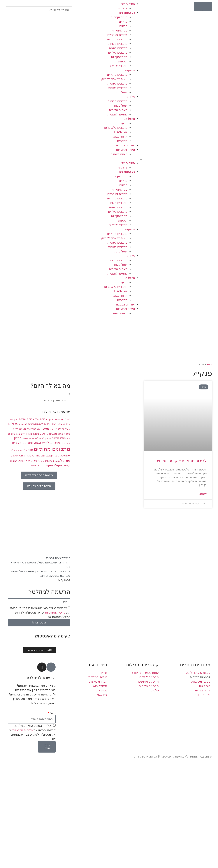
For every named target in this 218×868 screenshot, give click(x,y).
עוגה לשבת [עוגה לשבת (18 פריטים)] (62, 461)
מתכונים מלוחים (117, 44)
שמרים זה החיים (117, 35)
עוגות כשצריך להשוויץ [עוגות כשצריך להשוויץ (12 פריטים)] (31, 461)
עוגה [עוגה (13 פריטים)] (57, 455)
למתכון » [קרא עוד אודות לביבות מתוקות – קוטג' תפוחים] (203, 494)
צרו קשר (122, 8)
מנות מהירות (120, 30)
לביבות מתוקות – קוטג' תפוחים (181, 461)
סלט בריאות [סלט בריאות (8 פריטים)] (21, 450)
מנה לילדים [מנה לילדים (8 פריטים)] (26, 434)
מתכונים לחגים (118, 48)
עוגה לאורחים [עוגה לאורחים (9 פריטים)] (18, 456)
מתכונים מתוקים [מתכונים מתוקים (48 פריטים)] (52, 449)
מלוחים (130, 97)
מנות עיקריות (119, 57)
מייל (53, 713)
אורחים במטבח (125, 145)
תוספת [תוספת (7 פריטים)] (34, 466)
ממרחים (122, 141)
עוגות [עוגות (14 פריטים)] (49, 461)
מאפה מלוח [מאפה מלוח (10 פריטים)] (19, 429)
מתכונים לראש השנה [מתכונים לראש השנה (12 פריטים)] (47, 443)
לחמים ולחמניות (117, 114)
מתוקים (130, 70)
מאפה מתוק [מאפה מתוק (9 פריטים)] (64, 434)
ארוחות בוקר (119, 137)
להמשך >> (64, 580)
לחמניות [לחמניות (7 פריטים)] (24, 424)
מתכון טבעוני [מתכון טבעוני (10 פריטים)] (59, 438)
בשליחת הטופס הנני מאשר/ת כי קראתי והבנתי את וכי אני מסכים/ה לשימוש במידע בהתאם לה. (40, 612)
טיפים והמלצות (125, 150)
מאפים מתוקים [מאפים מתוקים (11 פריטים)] (48, 434)
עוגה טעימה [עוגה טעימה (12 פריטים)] (33, 456)
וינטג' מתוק (121, 92)
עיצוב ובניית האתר (201, 757)
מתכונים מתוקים (117, 39)
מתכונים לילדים (118, 53)
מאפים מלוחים (118, 110)
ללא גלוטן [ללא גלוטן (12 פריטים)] (14, 424)
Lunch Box (121, 132)
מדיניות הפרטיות (55, 612)
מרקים (123, 22)
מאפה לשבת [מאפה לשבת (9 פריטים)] (33, 429)
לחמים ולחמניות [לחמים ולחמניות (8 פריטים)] (36, 424)
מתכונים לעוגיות (117, 84)
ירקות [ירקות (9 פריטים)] (47, 424)
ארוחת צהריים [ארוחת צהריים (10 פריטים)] (27, 419)
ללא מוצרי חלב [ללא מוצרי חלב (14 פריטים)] (60, 429)
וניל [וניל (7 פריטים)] (69, 424)
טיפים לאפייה (119, 154)
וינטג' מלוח (121, 106)
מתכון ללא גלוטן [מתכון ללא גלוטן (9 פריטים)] (43, 438)
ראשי (209, 364)
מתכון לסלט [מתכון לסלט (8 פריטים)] (28, 438)
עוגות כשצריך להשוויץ (114, 79)
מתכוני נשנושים (118, 66)
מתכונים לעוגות (118, 88)
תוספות (123, 61)
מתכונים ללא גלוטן (116, 128)
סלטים (123, 26)
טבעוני (123, 123)
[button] (109, 159)
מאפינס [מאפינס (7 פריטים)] (36, 434)
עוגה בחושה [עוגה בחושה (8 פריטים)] (47, 456)
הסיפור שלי (128, 4)
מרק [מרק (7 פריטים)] (68, 438)
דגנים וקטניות (119, 17)
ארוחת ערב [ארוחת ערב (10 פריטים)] (41, 419)
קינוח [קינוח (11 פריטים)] (67, 465)
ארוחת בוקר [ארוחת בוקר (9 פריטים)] (54, 419)
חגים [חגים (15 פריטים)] (64, 424)
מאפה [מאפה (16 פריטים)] (45, 429)
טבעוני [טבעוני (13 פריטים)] (55, 424)
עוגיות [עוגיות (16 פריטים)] (13, 461)
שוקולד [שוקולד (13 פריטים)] (58, 465)
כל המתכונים (127, 13)
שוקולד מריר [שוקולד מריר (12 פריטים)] (45, 465)
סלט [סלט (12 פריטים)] (30, 450)
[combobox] (39, 10)
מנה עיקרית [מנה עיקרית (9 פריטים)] (14, 434)
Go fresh (129, 119)
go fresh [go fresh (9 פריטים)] (66, 419)
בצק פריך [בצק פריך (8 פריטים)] (14, 419)
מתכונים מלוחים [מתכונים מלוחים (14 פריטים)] (23, 443)
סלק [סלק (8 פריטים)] (63, 456)
